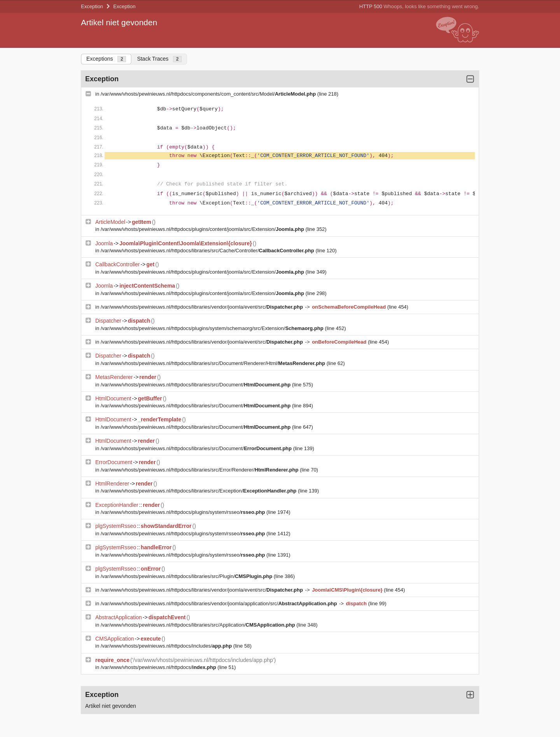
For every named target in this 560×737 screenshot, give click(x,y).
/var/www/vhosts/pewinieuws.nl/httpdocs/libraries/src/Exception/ (199, 491)
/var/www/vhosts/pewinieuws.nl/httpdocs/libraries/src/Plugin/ (187, 576)
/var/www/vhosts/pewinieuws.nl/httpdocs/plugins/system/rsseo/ (184, 512)
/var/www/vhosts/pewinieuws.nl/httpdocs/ (159, 667)
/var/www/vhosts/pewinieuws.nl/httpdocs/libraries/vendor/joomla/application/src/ (220, 603)
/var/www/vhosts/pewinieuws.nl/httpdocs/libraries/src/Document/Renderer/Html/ (214, 363)
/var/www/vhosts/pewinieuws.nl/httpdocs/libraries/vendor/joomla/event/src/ (203, 307)
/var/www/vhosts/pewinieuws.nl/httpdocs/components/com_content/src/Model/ (209, 94)
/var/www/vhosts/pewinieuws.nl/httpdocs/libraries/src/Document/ (196, 385)
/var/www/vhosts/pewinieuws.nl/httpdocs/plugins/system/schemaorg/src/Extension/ (213, 328)
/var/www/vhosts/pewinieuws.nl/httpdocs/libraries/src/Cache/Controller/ (208, 251)
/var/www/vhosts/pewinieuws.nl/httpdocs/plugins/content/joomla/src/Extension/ (203, 229)
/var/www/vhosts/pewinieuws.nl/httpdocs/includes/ (167, 646)
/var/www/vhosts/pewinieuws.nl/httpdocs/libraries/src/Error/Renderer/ (200, 470)
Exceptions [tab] (106, 59)
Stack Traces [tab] (159, 59)
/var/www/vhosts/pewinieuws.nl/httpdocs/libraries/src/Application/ (199, 625)
